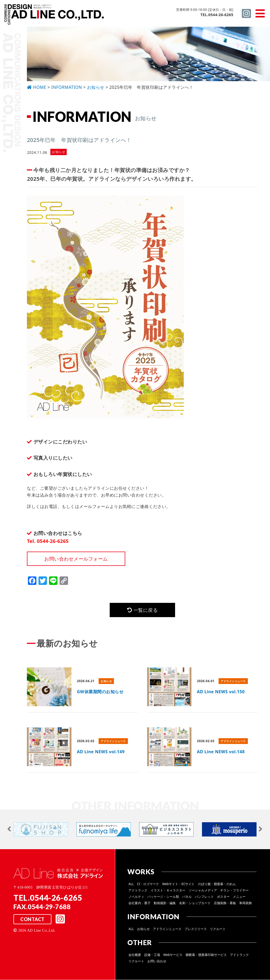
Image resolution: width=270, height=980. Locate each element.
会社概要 (135, 955)
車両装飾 (245, 903)
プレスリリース (196, 929)
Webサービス (173, 955)
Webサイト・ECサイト (178, 884)
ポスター (223, 897)
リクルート (218, 929)
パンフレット (204, 897)
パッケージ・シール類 (163, 897)
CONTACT (32, 919)
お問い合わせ (157, 961)
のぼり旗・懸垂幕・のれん (217, 884)
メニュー (239, 897)
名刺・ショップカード (195, 903)
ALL (131, 884)
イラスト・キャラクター (168, 891)
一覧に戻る (142, 610)
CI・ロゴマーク (148, 884)
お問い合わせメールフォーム (76, 559)
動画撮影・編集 (165, 903)
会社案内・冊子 (139, 903)
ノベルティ (136, 897)
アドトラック (138, 891)
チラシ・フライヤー (234, 891)
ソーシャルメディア (203, 891)
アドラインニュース (167, 929)
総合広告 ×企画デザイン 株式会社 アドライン (54, 15)
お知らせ (143, 929)
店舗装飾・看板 (225, 903)
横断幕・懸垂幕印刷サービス (206, 955)
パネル (187, 897)
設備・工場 (152, 955)
